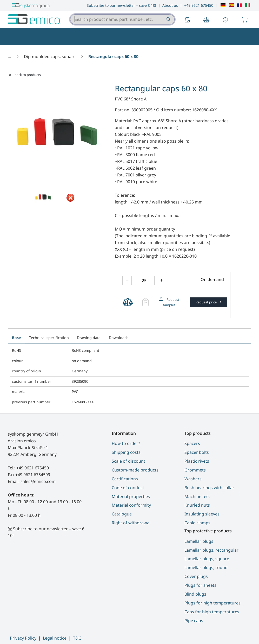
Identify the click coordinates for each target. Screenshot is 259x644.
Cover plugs (196, 576)
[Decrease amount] (127, 281)
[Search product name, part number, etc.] (168, 19)
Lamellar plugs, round (206, 568)
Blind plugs (195, 594)
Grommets (195, 470)
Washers (193, 479)
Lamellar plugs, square (207, 559)
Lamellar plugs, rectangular (211, 550)
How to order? (126, 443)
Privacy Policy (23, 638)
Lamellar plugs (199, 541)
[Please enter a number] (144, 281)
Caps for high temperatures (212, 612)
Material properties (131, 496)
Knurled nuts (197, 505)
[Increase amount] (161, 281)
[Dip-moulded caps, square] (50, 56)
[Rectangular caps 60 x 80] (113, 56)
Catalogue (122, 514)
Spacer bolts (197, 452)
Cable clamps (197, 523)
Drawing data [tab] (89, 338)
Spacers (192, 443)
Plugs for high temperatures (212, 603)
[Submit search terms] (168, 19)
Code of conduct (128, 488)
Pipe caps (194, 621)
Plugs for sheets (200, 585)
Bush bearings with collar (209, 488)
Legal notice (55, 638)
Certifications (125, 479)
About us (170, 5)
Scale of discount (128, 461)
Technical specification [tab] (49, 338)
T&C (77, 638)
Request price (207, 302)
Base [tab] (16, 338)
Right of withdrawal (131, 523)
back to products (24, 75)
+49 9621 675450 (199, 5)
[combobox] (122, 19)
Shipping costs (126, 452)
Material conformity (131, 505)
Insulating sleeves (202, 514)
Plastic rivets (197, 461)
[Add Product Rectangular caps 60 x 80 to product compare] (128, 302)
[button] (225, 20)
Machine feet (197, 496)
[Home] (10, 56)
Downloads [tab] (119, 338)
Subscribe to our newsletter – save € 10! (121, 5)
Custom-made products (135, 470)
